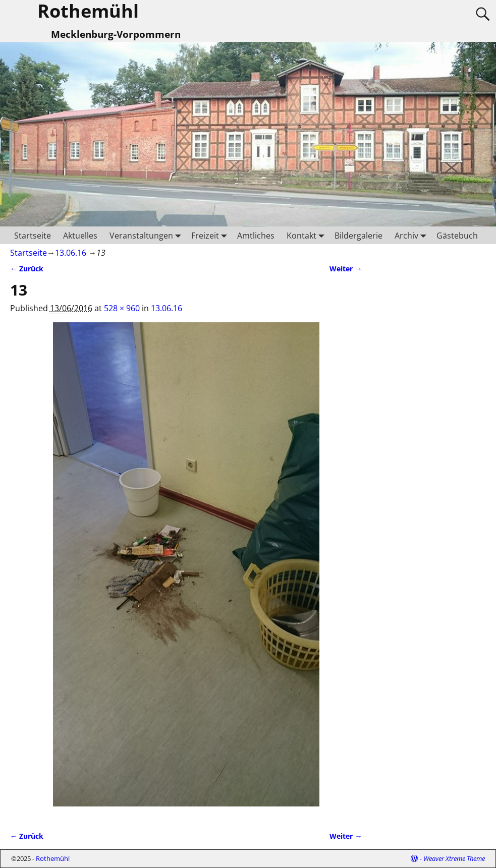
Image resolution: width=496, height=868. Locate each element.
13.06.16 (71, 253)
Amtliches (256, 236)
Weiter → (346, 269)
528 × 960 (122, 308)
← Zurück (27, 269)
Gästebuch (457, 236)
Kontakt (308, 235)
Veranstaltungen (147, 235)
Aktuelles (80, 236)
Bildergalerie (359, 236)
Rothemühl (53, 858)
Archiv (412, 235)
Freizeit (211, 235)
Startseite (33, 236)
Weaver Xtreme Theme (454, 858)
